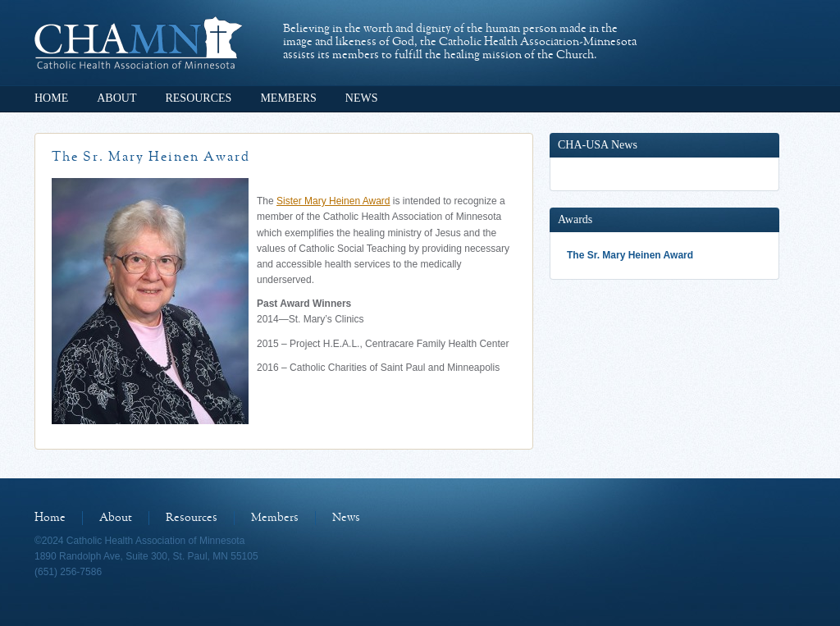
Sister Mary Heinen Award (333, 201)
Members (288, 98)
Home (51, 98)
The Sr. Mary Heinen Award (630, 255)
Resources (198, 98)
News (362, 98)
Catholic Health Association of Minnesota (138, 43)
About (116, 98)
